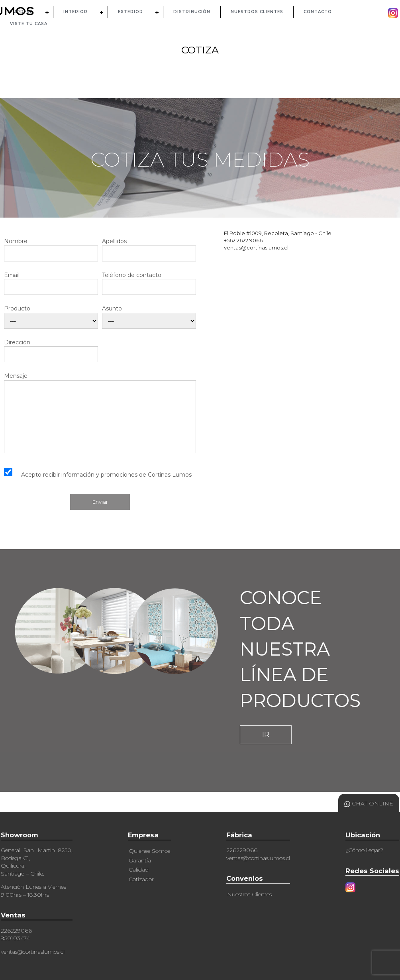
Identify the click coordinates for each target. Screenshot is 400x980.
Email (51, 281)
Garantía (140, 860)
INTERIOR (75, 12)
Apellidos (149, 247)
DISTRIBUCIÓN (192, 12)
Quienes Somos (149, 851)
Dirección (51, 349)
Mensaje (100, 413)
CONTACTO (318, 12)
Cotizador (141, 879)
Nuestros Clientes (249, 894)
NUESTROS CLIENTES (257, 12)
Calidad (139, 870)
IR (266, 735)
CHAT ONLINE (369, 803)
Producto (51, 315)
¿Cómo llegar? (364, 850)
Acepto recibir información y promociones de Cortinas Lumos (106, 475)
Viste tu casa (29, 24)
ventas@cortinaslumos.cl (33, 952)
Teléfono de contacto (149, 281)
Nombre (51, 247)
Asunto (149, 315)
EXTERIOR (130, 12)
